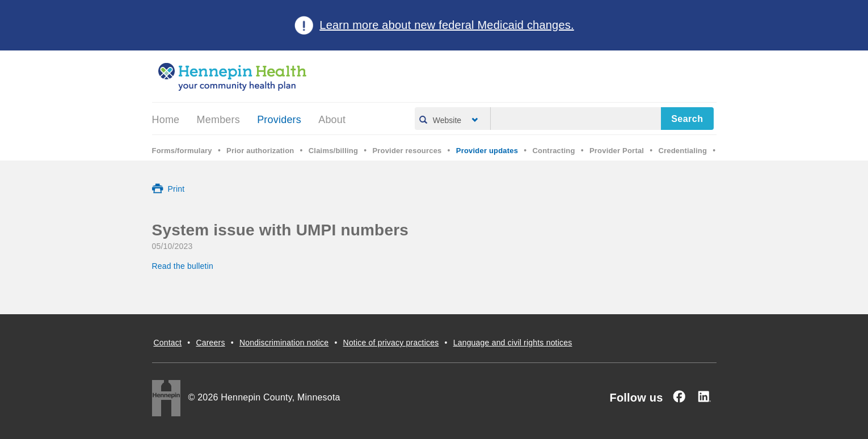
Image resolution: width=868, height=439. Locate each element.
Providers (279, 120)
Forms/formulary (182, 151)
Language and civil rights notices (513, 343)
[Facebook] (679, 396)
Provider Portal (617, 151)
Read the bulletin (184, 266)
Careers (210, 343)
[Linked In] (704, 396)
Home (166, 120)
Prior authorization (260, 151)
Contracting (554, 151)
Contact (168, 343)
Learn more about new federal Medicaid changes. (446, 25)
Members (218, 120)
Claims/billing (333, 151)
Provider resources (407, 151)
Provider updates (487, 151)
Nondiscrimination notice (284, 343)
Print (176, 189)
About (332, 120)
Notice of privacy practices (391, 343)
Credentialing (682, 151)
